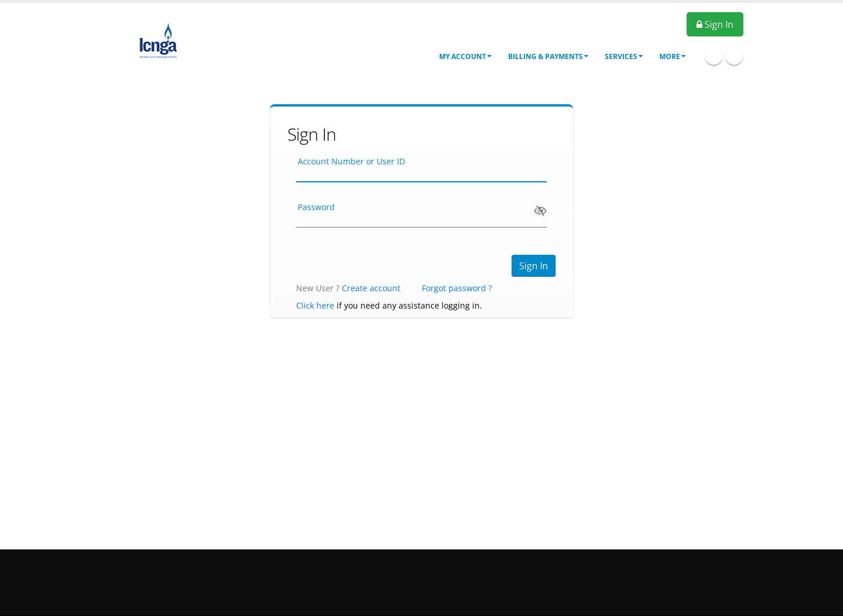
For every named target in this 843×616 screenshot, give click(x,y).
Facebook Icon (714, 56)
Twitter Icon (734, 56)
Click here (315, 305)
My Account (466, 56)
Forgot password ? (457, 288)
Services (624, 56)
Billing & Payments (548, 56)
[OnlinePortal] (158, 40)
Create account (371, 288)
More (673, 56)
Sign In (715, 24)
